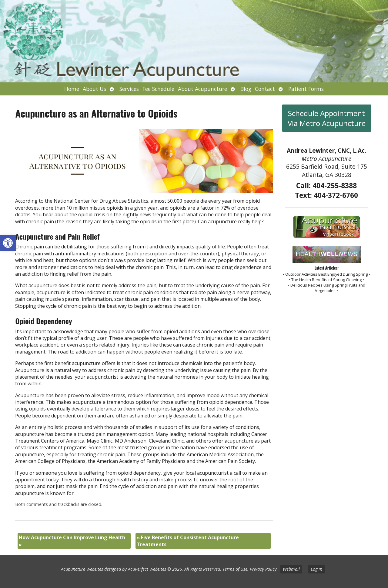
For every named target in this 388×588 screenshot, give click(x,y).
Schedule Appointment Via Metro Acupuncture (327, 118)
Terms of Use (235, 569)
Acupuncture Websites (82, 569)
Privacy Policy (263, 569)
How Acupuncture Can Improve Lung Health (72, 541)
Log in (316, 569)
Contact (265, 89)
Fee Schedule (158, 89)
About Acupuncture (202, 89)
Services (129, 89)
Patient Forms (306, 89)
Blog (246, 89)
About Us (94, 89)
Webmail (291, 569)
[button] (8, 243)
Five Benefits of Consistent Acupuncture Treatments (188, 541)
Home (72, 89)
